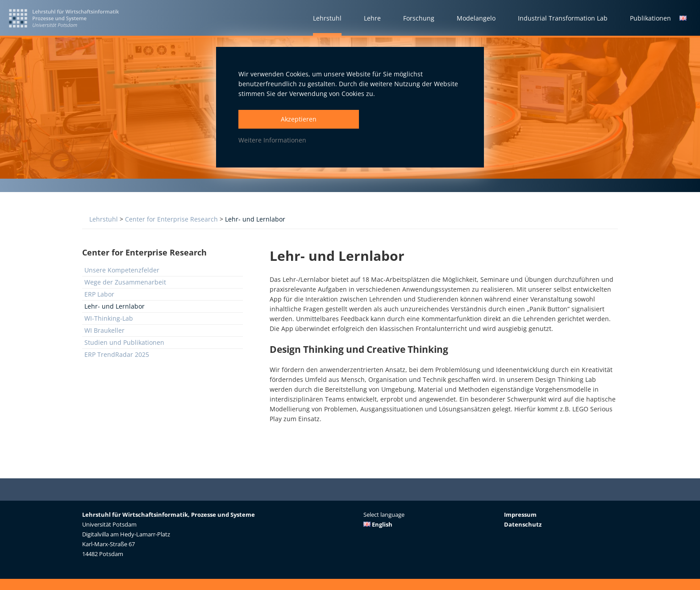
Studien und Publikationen (124, 342)
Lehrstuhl (104, 219)
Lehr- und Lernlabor (255, 219)
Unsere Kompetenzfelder (122, 270)
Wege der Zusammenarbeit (125, 282)
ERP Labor (99, 294)
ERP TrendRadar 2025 (117, 354)
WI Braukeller (104, 330)
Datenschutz (523, 524)
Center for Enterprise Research (171, 219)
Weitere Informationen (272, 140)
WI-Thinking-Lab (109, 318)
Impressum (520, 515)
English (378, 524)
